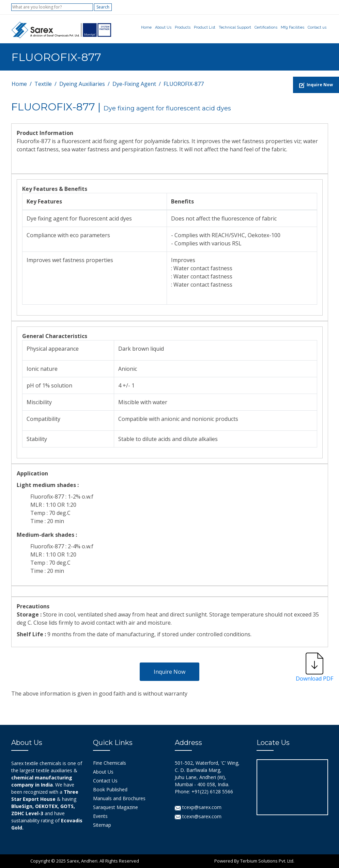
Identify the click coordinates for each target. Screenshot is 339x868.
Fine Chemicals (110, 763)
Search (103, 7)
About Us (163, 27)
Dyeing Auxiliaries (82, 84)
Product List (205, 27)
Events (100, 816)
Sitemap (102, 825)
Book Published (110, 789)
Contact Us (105, 781)
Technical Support (235, 27)
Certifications (266, 27)
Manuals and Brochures (119, 798)
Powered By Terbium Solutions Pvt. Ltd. (254, 861)
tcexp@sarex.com (198, 807)
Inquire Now (169, 672)
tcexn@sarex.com (198, 816)
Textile (43, 84)
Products (183, 27)
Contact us (317, 27)
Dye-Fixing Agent (134, 84)
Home (146, 27)
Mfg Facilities (292, 27)
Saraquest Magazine (115, 807)
